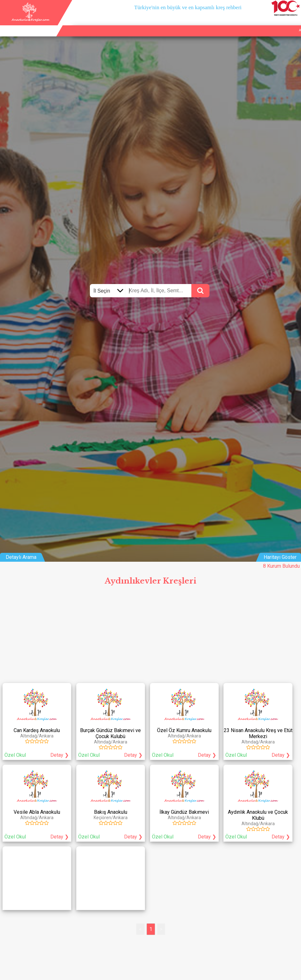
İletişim (279, 23)
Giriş (295, 23)
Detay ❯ (60, 755)
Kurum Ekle (258, 23)
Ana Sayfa (234, 23)
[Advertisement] (150, 636)
